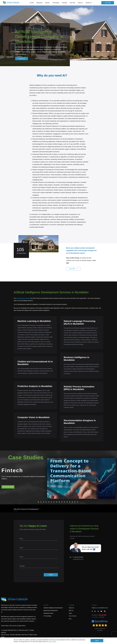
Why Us (71, 611)
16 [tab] (78, 502)
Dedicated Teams (48, 613)
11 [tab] (64, 502)
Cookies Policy (21, 626)
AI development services (23, 298)
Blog (70, 619)
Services (46, 605)
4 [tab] (46, 502)
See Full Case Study (8, 487)
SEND (51, 575)
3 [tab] (44, 502)
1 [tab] (38, 502)
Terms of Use (13, 626)
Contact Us (88, 3)
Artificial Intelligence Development (53, 608)
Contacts (94, 605)
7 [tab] (54, 502)
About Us (71, 608)
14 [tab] (72, 502)
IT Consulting (47, 616)
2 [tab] (41, 502)
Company (72, 605)
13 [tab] (70, 502)
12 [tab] (67, 502)
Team (70, 613)
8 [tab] (57, 502)
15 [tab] (75, 502)
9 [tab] (59, 502)
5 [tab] (49, 502)
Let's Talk (108, 3)
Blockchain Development (51, 611)
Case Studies (73, 616)
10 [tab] (62, 502)
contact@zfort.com (78, 559)
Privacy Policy (52, 642)
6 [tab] (51, 502)
